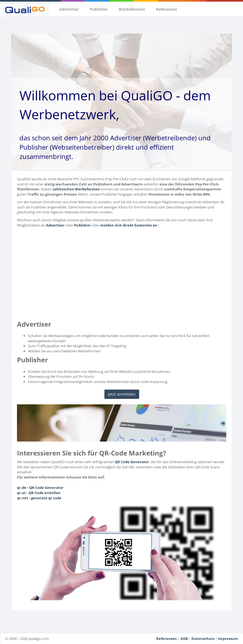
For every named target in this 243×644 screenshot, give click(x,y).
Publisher (99, 9)
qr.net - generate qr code (39, 498)
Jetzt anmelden (122, 394)
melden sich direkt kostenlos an (129, 225)
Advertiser (69, 9)
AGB (184, 639)
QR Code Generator (132, 462)
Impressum (228, 639)
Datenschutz (203, 639)
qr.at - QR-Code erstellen (39, 493)
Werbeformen (132, 9)
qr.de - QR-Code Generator (40, 488)
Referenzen (166, 9)
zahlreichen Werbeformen (76, 189)
